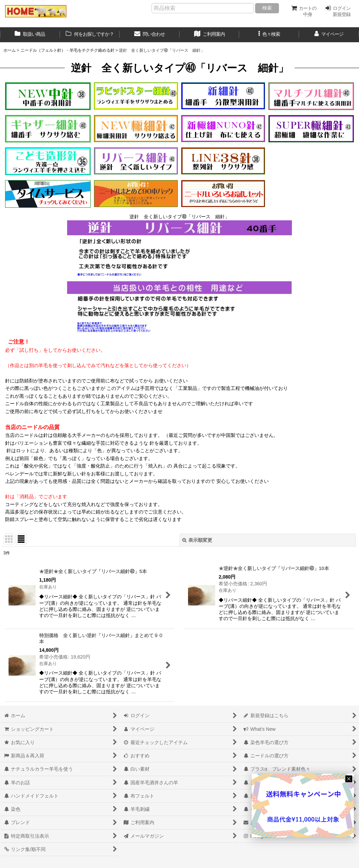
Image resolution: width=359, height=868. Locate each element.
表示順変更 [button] (197, 540)
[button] (269, 35)
